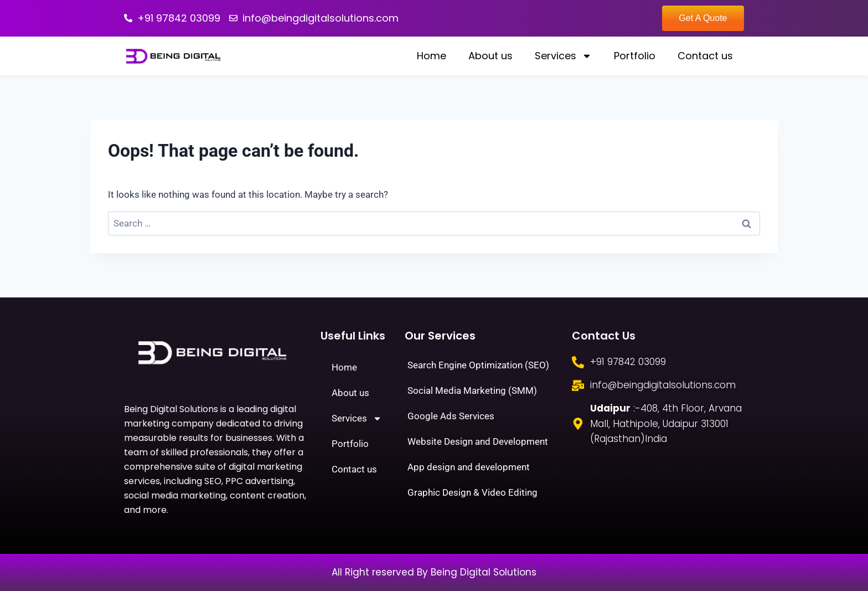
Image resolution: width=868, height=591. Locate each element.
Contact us (705, 56)
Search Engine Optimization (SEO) (478, 365)
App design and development (469, 467)
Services (563, 56)
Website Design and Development (478, 441)
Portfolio (635, 56)
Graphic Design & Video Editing (472, 492)
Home (432, 56)
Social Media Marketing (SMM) (472, 390)
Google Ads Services (451, 416)
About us (490, 56)
